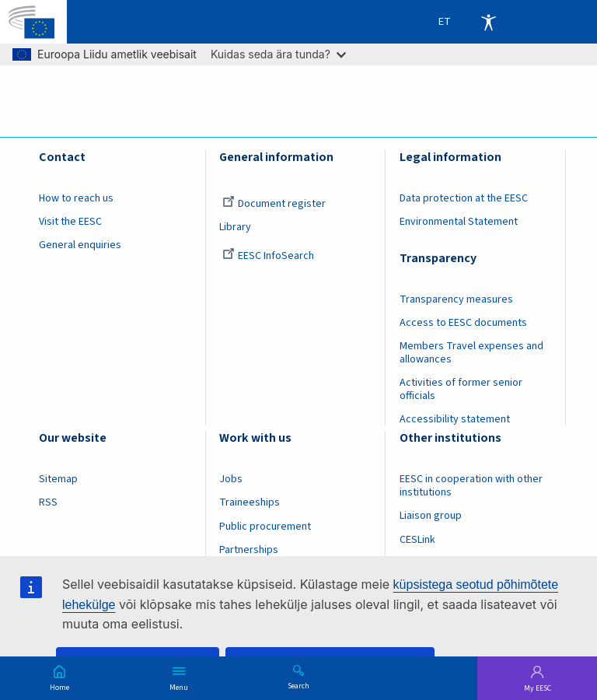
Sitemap (58, 479)
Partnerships (249, 550)
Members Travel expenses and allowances (471, 353)
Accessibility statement (455, 419)
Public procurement (265, 527)
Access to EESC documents (463, 323)
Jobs (231, 479)
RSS (48, 502)
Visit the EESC (70, 222)
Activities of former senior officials (461, 389)
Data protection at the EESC (464, 198)
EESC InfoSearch (268, 256)
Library (235, 227)
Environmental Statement (459, 222)
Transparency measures (456, 299)
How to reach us (76, 198)
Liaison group (431, 516)
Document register (274, 204)
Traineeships (250, 502)
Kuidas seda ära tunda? (278, 54)
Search (298, 685)
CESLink (417, 540)
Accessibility (488, 22)
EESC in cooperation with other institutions (471, 486)
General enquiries (80, 245)
